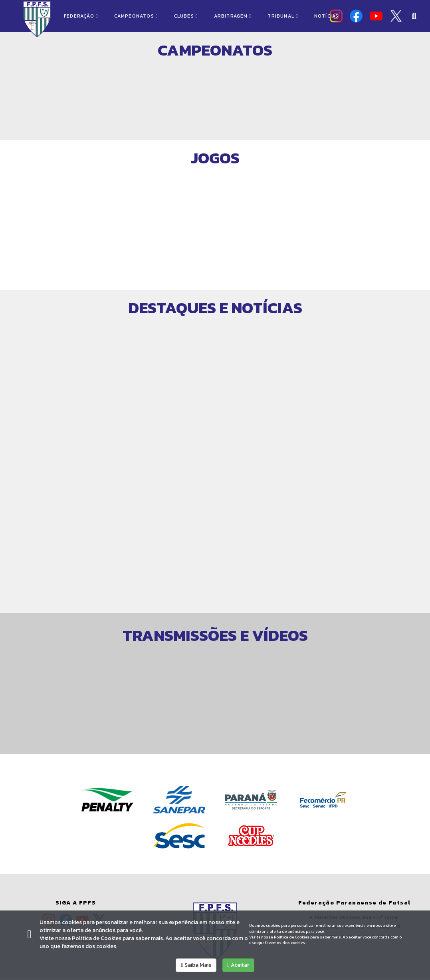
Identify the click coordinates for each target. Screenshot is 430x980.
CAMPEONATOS (136, 16)
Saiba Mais (196, 965)
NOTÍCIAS (327, 16)
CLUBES (186, 16)
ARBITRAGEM (233, 16)
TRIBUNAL (283, 16)
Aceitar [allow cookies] (238, 965)
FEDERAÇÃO (81, 16)
